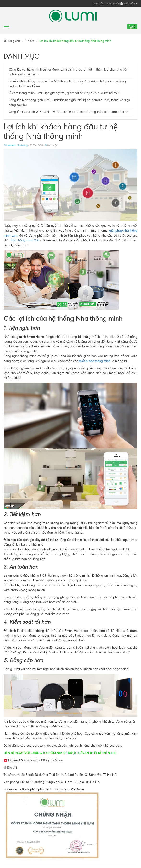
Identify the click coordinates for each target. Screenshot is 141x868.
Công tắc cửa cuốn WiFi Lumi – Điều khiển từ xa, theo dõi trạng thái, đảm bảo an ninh (68, 112)
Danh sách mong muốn (106, 3)
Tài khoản (129, 3)
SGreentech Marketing (16, 145)
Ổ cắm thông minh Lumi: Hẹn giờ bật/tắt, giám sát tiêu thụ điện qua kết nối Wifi (64, 93)
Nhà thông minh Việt (25, 240)
